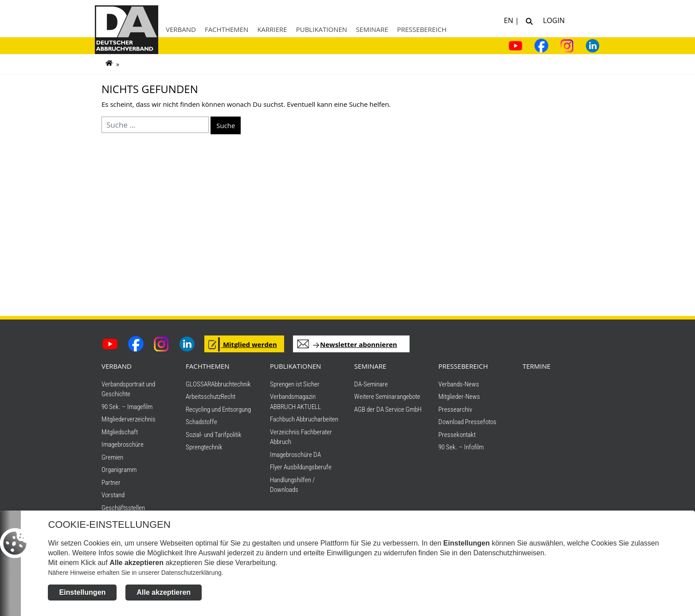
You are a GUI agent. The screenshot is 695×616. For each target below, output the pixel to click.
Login (552, 20)
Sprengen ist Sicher (295, 384)
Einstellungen (82, 592)
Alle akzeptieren (164, 592)
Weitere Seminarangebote (387, 397)
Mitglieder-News (459, 397)
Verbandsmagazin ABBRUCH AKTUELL (295, 402)
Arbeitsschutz (203, 397)
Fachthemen (227, 29)
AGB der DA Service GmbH (388, 409)
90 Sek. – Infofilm (461, 447)
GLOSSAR (198, 384)
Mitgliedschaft (120, 432)
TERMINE (537, 366)
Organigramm (119, 470)
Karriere (272, 29)
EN (510, 20)
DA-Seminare (371, 384)
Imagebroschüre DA (295, 455)
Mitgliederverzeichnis (129, 419)
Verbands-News (459, 384)
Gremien (112, 457)
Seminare (372, 29)
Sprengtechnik (204, 447)
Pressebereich (422, 29)
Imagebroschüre (123, 444)
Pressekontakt (457, 435)
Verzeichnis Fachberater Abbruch (301, 437)
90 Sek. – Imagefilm (127, 407)
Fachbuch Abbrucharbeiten (304, 419)
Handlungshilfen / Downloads (292, 485)
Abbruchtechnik (231, 384)
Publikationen (322, 29)
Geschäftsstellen (123, 508)
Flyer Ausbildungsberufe (301, 467)
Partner (111, 483)
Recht (228, 397)
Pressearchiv (455, 409)
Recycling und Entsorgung (218, 409)
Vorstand (113, 495)
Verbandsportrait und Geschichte (128, 389)
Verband (181, 29)
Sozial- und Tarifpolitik (214, 435)
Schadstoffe (201, 422)
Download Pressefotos (467, 422)
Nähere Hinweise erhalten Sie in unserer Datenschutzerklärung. (135, 573)
